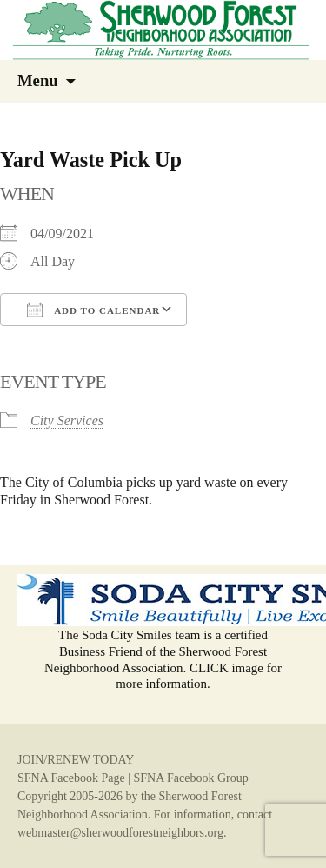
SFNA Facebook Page (71, 778)
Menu (38, 80)
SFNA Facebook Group (190, 778)
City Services (67, 421)
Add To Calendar (93, 310)
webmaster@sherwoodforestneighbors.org (120, 833)
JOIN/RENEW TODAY (76, 760)
